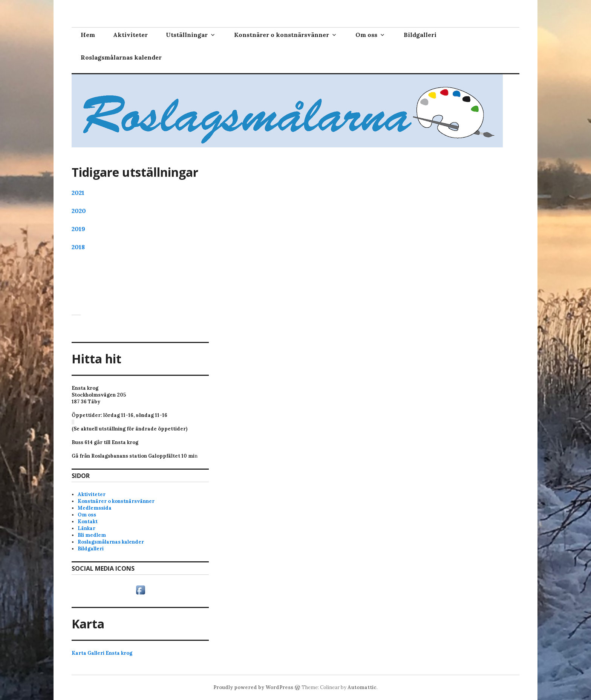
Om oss (366, 35)
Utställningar (187, 35)
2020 (79, 211)
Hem (88, 35)
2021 (78, 193)
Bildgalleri (420, 35)
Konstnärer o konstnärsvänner (282, 35)
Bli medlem (92, 535)
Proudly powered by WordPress (253, 687)
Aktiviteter (130, 35)
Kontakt (88, 522)
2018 (78, 247)
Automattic (362, 687)
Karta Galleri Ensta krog (102, 653)
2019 (78, 229)
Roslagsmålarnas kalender (121, 57)
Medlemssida (95, 508)
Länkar (87, 528)
